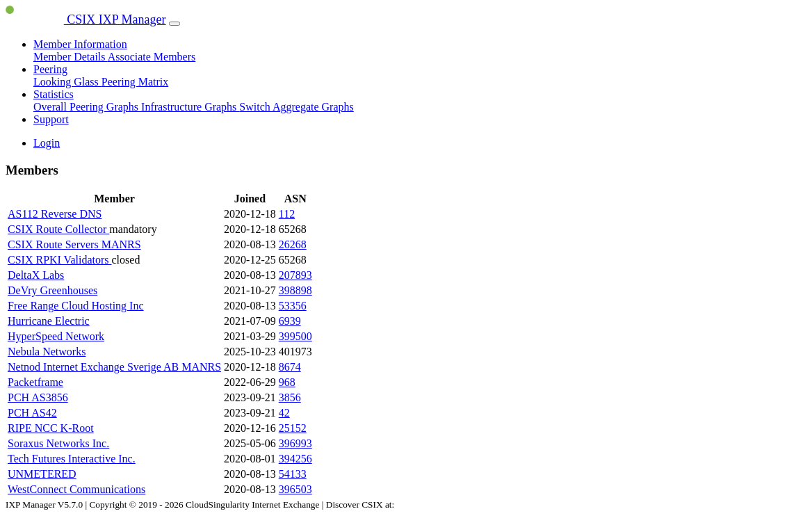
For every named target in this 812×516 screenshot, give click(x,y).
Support (51, 119)
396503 (295, 489)
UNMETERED (42, 474)
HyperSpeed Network (56, 336)
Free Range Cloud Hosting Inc (76, 306)
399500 (295, 336)
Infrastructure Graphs (190, 107)
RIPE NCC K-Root (51, 428)
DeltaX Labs (36, 275)
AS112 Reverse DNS (55, 214)
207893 (295, 275)
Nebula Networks (47, 352)
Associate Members (152, 57)
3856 (290, 397)
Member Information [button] (80, 44)
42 (284, 413)
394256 (295, 459)
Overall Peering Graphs (87, 107)
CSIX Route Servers (55, 244)
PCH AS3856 (38, 397)
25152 (293, 428)
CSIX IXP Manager (86, 19)
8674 (290, 367)
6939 (290, 321)
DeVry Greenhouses (52, 290)
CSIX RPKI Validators (60, 260)
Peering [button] (50, 69)
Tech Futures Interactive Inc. (72, 459)
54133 (293, 474)
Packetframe (35, 382)
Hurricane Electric (49, 321)
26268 (293, 244)
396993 (295, 443)
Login (47, 143)
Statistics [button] (54, 94)
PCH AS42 (32, 413)
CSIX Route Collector (58, 229)
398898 (295, 290)
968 (287, 382)
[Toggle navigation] (174, 24)
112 (287, 214)
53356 (293, 306)
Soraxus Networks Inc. (58, 443)
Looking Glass (67, 82)
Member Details (71, 57)
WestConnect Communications (76, 489)
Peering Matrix (135, 82)
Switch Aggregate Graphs (296, 107)
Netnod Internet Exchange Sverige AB (95, 367)
